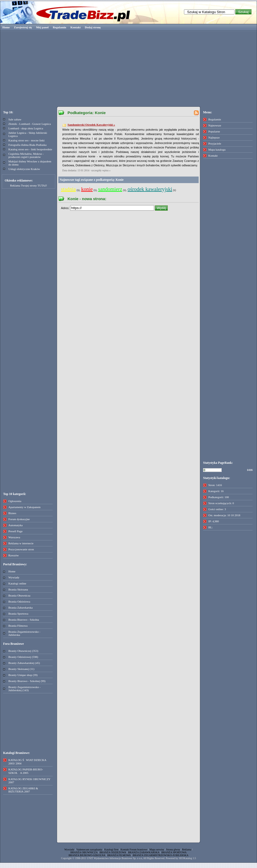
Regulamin (60, 27)
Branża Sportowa (18, 614)
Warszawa (14, 537)
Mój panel (42, 27)
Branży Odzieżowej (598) (23, 657)
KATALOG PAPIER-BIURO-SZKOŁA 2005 (26, 771)
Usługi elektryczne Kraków (24, 169)
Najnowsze (215, 125)
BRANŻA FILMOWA (119, 855)
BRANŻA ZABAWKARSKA (144, 852)
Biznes (12, 513)
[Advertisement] (128, 68)
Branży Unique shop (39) (23, 675)
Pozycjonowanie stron (21, 549)
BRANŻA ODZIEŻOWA (113, 852)
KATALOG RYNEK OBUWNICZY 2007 (29, 781)
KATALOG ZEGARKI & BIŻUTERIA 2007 (23, 790)
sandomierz (110, 189)
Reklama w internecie (21, 543)
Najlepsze (214, 137)
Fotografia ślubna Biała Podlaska (27, 145)
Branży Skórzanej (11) (21, 669)
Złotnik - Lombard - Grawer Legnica (30, 124)
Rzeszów (14, 555)
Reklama (187, 850)
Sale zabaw (15, 119)
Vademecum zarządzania (89, 850)
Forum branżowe (138, 850)
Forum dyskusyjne (19, 519)
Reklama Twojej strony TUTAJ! (28, 185)
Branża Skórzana (18, 589)
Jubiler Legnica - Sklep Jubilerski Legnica (28, 134)
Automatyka (15, 525)
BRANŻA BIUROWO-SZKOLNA (87, 855)
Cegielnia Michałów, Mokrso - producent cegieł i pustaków (26, 155)
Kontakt (76, 27)
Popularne (214, 131)
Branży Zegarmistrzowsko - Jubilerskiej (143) (24, 689)
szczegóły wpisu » (101, 170)
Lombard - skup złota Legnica (26, 128)
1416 (250, 470)
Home (6, 27)
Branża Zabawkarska (21, 608)
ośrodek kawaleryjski (150, 189)
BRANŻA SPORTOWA (174, 852)
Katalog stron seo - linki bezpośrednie (30, 149)
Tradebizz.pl (66, 12)
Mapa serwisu (157, 850)
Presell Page (15, 531)
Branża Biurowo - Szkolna (24, 620)
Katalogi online (17, 583)
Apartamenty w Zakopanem (24, 507)
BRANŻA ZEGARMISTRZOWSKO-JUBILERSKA (161, 855)
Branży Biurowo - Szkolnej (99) (27, 681)
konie (87, 189)
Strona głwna (173, 850)
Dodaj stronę (93, 27)
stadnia (68, 189)
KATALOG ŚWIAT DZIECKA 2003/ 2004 (27, 762)
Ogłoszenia (15, 501)
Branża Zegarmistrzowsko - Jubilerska (24, 633)
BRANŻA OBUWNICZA (84, 852)
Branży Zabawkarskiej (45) (24, 663)
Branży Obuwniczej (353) (23, 651)
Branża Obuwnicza (19, 595)
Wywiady (14, 577)
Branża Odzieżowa (19, 601)
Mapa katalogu (217, 150)
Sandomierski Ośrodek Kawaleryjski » (91, 125)
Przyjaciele (215, 143)
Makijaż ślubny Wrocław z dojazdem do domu (30, 163)
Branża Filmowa (18, 626)
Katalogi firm (111, 850)
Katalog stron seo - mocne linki (26, 140)
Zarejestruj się (23, 27)
